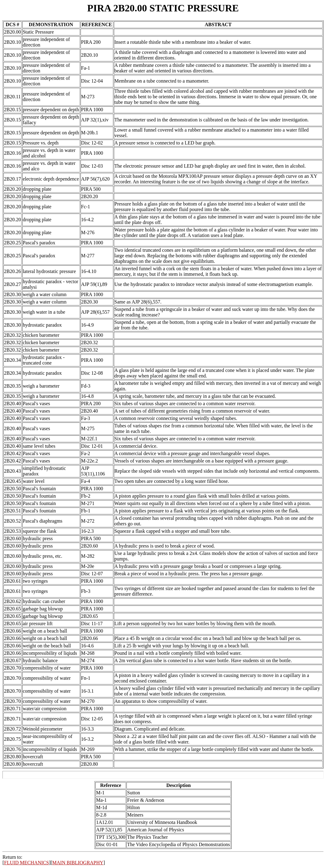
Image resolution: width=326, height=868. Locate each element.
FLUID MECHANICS (26, 863)
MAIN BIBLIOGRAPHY (78, 863)
